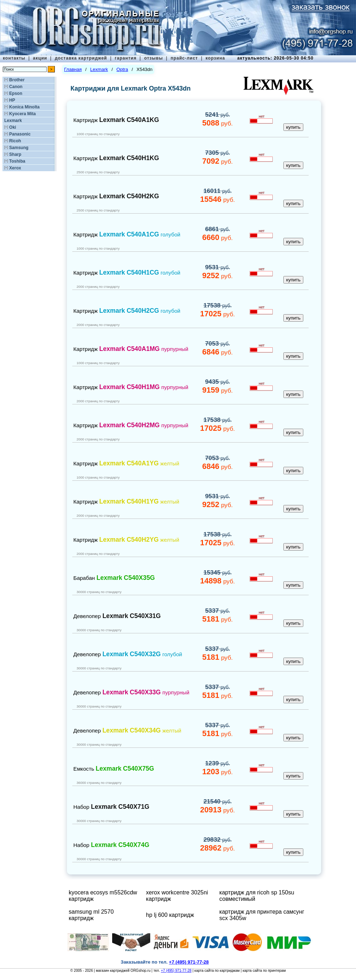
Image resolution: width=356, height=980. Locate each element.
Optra (122, 69)
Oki (13, 127)
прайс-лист (184, 58)
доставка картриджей (81, 58)
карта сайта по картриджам (217, 971)
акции (40, 58)
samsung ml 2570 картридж (91, 915)
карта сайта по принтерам (264, 971)
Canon (16, 87)
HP (12, 100)
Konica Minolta (24, 107)
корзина (215, 58)
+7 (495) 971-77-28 (176, 971)
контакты (14, 58)
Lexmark (13, 121)
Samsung (19, 148)
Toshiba (17, 161)
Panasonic (20, 134)
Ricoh (15, 141)
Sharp (15, 154)
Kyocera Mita (23, 114)
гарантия (125, 58)
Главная (73, 69)
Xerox (15, 168)
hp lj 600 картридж (170, 915)
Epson (16, 93)
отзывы (154, 58)
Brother (17, 80)
